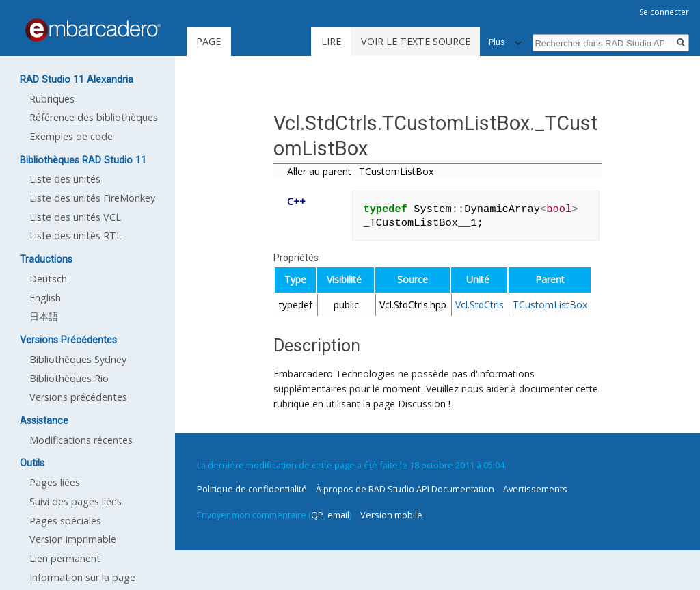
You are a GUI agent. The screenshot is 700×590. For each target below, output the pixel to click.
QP (317, 515)
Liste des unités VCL (75, 217)
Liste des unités (65, 179)
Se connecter (664, 12)
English (45, 298)
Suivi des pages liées (76, 501)
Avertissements (535, 489)
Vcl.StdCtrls (480, 305)
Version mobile (391, 515)
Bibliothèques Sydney (78, 359)
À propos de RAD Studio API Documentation (405, 489)
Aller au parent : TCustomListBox (360, 171)
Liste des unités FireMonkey (92, 198)
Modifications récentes (81, 440)
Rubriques (52, 99)
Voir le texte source (416, 41)
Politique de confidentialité (252, 489)
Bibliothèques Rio (69, 378)
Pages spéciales (65, 521)
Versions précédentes (78, 397)
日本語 (44, 316)
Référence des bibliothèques (94, 117)
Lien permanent (65, 558)
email (338, 515)
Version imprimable (73, 539)
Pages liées (55, 482)
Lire (331, 41)
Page (208, 41)
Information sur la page (82, 577)
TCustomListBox (550, 305)
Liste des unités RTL (76, 236)
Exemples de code (71, 136)
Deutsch (48, 279)
